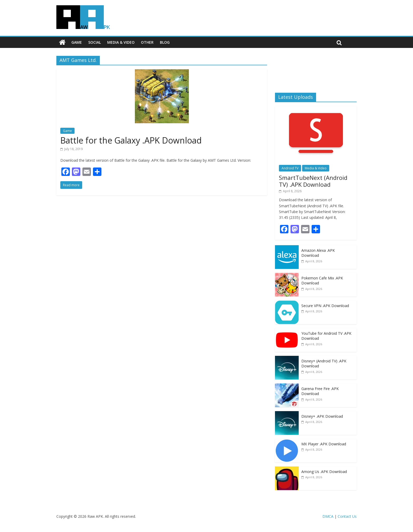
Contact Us (347, 516)
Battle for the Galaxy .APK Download (131, 140)
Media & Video (121, 42)
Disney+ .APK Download (322, 416)
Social (95, 42)
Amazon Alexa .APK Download (318, 253)
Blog (165, 42)
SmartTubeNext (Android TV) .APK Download (313, 181)
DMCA (328, 516)
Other (147, 42)
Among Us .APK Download (324, 472)
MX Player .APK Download (324, 444)
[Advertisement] (316, 70)
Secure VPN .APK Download (325, 306)
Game (77, 42)
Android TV (290, 168)
